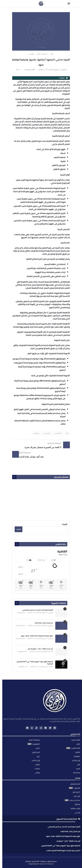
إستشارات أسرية (34, 740)
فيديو (78, 769)
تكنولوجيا (77, 756)
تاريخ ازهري (36, 752)
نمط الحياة (77, 773)
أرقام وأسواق (75, 784)
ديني (38, 756)
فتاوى (38, 764)
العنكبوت (77, 788)
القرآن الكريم (76, 740)
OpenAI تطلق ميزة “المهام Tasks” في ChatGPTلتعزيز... (60, 846)
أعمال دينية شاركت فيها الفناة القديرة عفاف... (63, 850)
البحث (65, 524)
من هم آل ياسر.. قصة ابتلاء (44, 623)
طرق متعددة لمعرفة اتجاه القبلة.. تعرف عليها (37, 636)
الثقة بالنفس (76, 748)
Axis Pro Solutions (48, 864)
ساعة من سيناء (75, 800)
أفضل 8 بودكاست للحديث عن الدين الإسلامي (38, 610)
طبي (79, 764)
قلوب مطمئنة (75, 808)
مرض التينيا (37, 433)
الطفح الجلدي (58, 433)
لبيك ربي (77, 812)
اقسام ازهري (75, 734)
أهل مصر (77, 796)
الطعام (78, 752)
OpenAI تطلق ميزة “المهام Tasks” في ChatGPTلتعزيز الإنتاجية (35, 663)
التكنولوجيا (36, 744)
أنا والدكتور (76, 792)
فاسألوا (77, 804)
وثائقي (37, 773)
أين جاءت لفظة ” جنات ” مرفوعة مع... (40, 649)
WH (38, 864)
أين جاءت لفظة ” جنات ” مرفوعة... (68, 841)
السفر (38, 748)
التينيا (67, 433)
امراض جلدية (47, 433)
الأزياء (78, 744)
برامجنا (78, 778)
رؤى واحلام (76, 760)
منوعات (37, 769)
